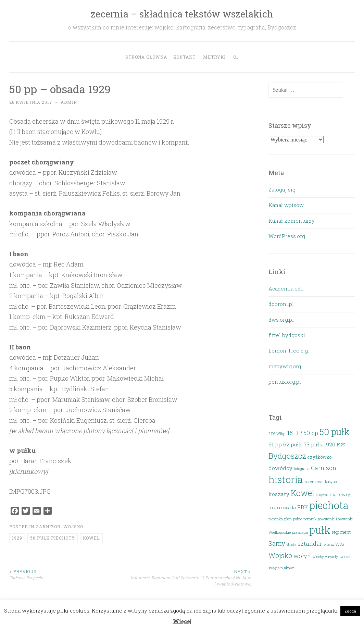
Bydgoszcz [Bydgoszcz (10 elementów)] (287, 456)
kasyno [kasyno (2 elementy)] (331, 482)
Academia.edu (286, 288)
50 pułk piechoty (53, 538)
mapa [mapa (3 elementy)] (274, 507)
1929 (17, 538)
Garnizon (48, 527)
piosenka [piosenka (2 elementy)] (276, 519)
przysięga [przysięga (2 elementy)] (300, 532)
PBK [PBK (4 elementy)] (303, 507)
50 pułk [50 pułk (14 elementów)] (335, 432)
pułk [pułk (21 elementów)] (320, 530)
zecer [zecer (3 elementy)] (345, 556)
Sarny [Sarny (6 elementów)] (277, 543)
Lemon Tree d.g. (289, 350)
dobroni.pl (281, 304)
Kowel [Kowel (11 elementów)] (303, 493)
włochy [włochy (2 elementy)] (318, 557)
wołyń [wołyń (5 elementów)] (302, 556)
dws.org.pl (281, 320)
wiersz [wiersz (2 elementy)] (329, 544)
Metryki (214, 57)
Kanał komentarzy (292, 221)
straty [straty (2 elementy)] (291, 544)
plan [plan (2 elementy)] (288, 519)
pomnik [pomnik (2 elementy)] (310, 519)
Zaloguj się (282, 189)
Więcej (182, 621)
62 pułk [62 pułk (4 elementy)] (293, 444)
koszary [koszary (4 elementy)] (279, 494)
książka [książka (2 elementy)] (322, 495)
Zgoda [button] (350, 611)
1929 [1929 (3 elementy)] (341, 445)
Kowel (91, 538)
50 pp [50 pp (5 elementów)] (311, 433)
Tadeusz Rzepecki (70, 574)
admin (69, 102)
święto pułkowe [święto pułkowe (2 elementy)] (281, 568)
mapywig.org (285, 366)
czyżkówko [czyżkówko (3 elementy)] (319, 457)
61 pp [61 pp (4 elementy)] (275, 444)
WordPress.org (287, 236)
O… (236, 57)
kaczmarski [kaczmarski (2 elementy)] (314, 482)
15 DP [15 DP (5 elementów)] (295, 433)
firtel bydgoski (287, 335)
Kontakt (184, 57)
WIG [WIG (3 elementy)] (340, 544)
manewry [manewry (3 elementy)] (340, 494)
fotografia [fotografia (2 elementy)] (302, 469)
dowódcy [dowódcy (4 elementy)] (280, 468)
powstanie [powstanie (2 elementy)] (326, 519)
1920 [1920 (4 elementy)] (330, 444)
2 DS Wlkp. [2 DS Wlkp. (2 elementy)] (277, 434)
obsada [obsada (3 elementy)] (289, 507)
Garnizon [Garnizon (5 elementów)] (324, 468)
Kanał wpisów (286, 205)
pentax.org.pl (285, 382)
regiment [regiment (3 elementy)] (341, 532)
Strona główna (146, 57)
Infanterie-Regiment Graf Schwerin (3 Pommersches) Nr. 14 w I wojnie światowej (191, 578)
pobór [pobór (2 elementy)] (298, 519)
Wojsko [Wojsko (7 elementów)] (280, 555)
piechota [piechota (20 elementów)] (329, 505)
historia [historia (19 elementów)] (286, 479)
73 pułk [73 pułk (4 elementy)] (313, 444)
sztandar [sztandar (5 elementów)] (310, 543)
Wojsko (73, 527)
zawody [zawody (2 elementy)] (332, 557)
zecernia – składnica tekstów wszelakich (182, 14)
